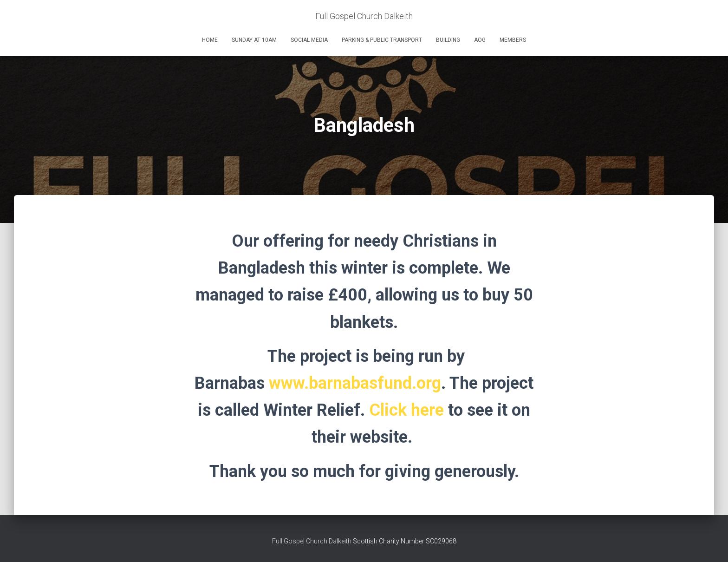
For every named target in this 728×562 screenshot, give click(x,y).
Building (448, 40)
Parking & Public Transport (382, 40)
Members (513, 40)
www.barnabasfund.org (355, 383)
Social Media (309, 40)
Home (210, 40)
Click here (406, 410)
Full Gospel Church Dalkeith (312, 541)
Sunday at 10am (254, 40)
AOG (480, 40)
